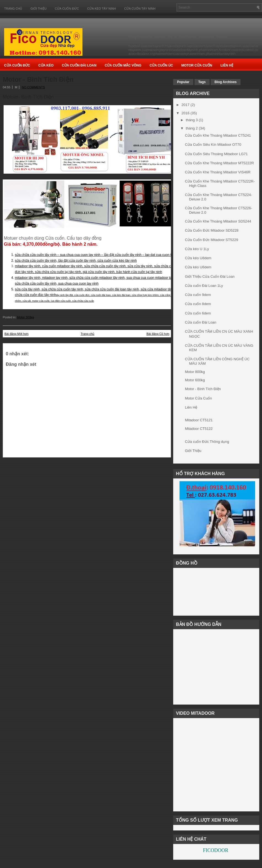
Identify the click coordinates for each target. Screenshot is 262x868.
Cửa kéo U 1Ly (197, 249)
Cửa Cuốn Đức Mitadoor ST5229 (211, 240)
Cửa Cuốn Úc (161, 65)
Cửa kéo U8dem (198, 258)
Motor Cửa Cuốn (198, 398)
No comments (33, 87)
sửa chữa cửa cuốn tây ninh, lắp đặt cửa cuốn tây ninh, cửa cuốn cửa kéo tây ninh (76, 261)
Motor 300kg (26, 317)
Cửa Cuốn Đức (17, 65)
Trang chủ (13, 9)
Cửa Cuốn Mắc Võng (123, 65)
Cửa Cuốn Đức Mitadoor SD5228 (212, 230)
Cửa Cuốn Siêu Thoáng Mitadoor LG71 (216, 154)
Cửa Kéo (46, 65)
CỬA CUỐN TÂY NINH (140, 9)
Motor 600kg (195, 380)
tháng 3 (192, 120)
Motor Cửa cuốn (197, 65)
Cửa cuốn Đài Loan (200, 322)
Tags (202, 82)
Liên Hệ (227, 65)
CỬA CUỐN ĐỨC (67, 9)
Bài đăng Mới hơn (16, 334)
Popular (183, 82)
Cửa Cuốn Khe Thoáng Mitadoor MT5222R (219, 163)
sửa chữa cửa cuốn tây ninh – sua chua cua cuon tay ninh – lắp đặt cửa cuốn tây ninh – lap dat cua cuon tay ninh (98, 255)
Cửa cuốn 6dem (198, 313)
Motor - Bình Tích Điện (38, 80)
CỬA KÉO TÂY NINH (101, 9)
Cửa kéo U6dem (198, 267)
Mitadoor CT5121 (199, 420)
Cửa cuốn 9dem (198, 295)
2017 (185, 105)
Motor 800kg (195, 372)
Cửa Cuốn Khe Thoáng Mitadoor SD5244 (218, 221)
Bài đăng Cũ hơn (158, 334)
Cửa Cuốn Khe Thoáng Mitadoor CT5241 (218, 135)
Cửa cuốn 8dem (198, 304)
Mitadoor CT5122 (199, 429)
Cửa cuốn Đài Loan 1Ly (204, 286)
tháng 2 (192, 128)
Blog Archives (226, 82)
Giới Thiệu (38, 9)
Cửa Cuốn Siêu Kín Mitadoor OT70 (213, 145)
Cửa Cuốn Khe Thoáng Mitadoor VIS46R (218, 172)
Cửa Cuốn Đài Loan (79, 65)
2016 (185, 113)
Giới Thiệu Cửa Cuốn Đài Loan (210, 276)
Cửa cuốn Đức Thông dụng (207, 442)
